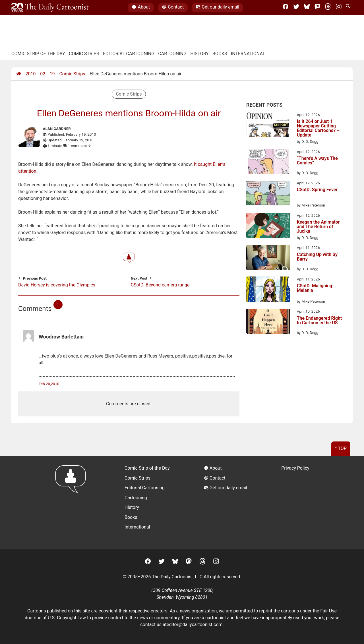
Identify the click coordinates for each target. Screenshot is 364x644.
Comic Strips (84, 54)
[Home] (19, 74)
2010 (31, 74)
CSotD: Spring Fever (317, 190)
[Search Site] (349, 8)
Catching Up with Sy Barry (317, 257)
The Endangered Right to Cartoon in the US (319, 321)
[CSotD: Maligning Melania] (268, 290)
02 (43, 74)
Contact (173, 8)
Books (220, 54)
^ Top (341, 448)
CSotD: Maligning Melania (315, 288)
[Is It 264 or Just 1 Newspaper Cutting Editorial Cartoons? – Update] (268, 126)
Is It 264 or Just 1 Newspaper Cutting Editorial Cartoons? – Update (318, 128)
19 (52, 74)
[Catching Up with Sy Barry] (268, 258)
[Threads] (328, 8)
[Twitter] (296, 8)
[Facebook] (286, 8)
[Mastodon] (317, 8)
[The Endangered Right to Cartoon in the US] (268, 322)
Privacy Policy (295, 468)
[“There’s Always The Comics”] (268, 162)
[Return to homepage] (72, 502)
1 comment (80, 146)
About (141, 8)
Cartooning (172, 54)
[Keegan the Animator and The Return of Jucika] (268, 226)
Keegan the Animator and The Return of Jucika (318, 227)
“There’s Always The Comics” (317, 161)
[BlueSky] (307, 8)
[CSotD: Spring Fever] (268, 194)
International (248, 54)
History (199, 54)
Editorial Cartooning (129, 54)
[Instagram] (339, 8)
